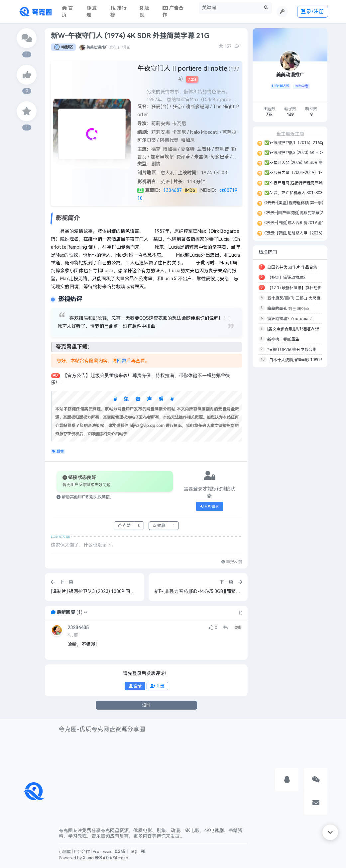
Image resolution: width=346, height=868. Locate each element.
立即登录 (210, 506)
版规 (144, 12)
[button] (85, 612)
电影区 (63, 47)
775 (269, 115)
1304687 (173, 190)
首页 (67, 12)
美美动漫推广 (97, 47)
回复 (122, 361)
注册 (157, 686)
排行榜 (118, 12)
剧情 (58, 452)
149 (290, 115)
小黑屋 (65, 852)
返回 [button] (146, 705)
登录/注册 (312, 11)
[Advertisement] (290, 472)
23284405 (78, 628)
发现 (92, 12)
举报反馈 (232, 562)
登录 (135, 686)
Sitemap (120, 858)
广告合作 (82, 852)
